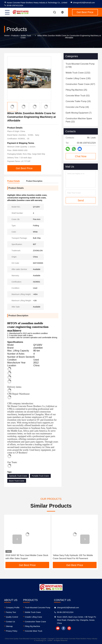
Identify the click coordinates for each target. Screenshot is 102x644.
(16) (78, 101)
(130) (78, 78)
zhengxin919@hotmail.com (83, 3)
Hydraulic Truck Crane (18, 476)
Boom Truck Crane (17, 481)
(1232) (78, 73)
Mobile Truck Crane (26, 37)
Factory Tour (11, 612)
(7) (79, 113)
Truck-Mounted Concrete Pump (38, 608)
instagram (69, 628)
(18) (77, 107)
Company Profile (13, 608)
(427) (80, 84)
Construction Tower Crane (35, 622)
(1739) (80, 65)
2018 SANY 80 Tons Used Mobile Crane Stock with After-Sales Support (27, 557)
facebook (63, 628)
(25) (76, 90)
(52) (78, 96)
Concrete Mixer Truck (34, 631)
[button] (17, 539)
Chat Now (81, 156)
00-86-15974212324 (14, 5)
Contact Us (10, 622)
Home (7, 36)
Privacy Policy (12, 631)
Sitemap (9, 626)
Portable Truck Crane (40, 476)
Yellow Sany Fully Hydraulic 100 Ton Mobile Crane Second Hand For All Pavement (73, 557)
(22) (79, 120)
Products (15, 36)
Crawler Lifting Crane (33, 617)
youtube (58, 628)
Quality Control (12, 617)
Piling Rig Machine (32, 626)
